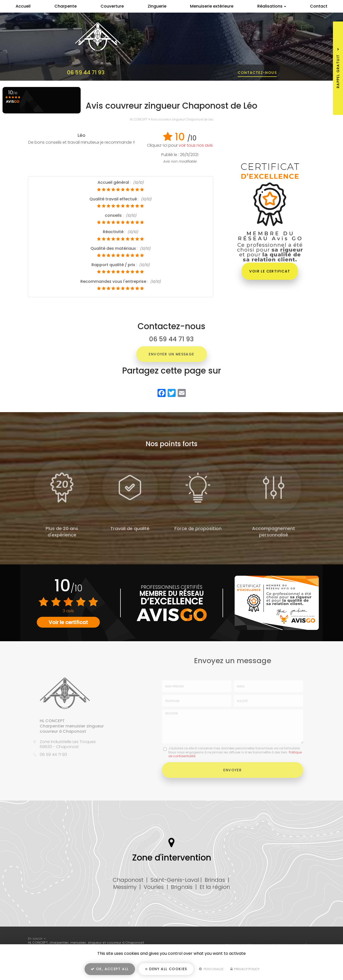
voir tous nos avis (196, 145)
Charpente (66, 6)
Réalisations (272, 6)
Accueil (23, 6)
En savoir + (37, 939)
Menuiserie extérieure (212, 6)
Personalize (211, 969)
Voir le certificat (270, 271)
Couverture (112, 6)
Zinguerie (157, 6)
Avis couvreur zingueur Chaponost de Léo (182, 119)
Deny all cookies (166, 969)
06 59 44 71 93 (86, 72)
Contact (319, 6)
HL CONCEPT (139, 119)
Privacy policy (245, 969)
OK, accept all (110, 969)
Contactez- (257, 73)
